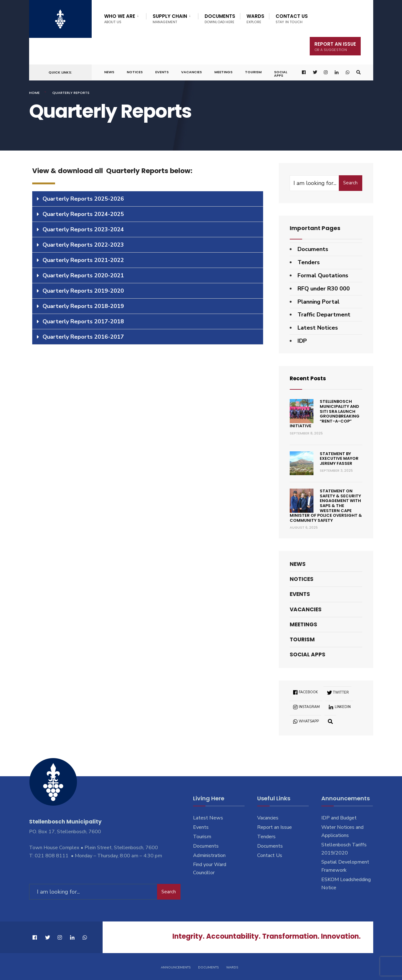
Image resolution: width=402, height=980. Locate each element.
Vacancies (191, 72)
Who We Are (120, 19)
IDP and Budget (339, 818)
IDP (302, 341)
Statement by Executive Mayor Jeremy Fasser (339, 459)
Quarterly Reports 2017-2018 (83, 321)
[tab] (148, 199)
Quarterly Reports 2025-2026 (83, 199)
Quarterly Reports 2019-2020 (83, 291)
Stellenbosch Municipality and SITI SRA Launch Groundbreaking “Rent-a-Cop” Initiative (325, 414)
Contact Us (292, 19)
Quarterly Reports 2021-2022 (83, 260)
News (109, 72)
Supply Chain (170, 19)
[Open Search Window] (358, 72)
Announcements (176, 967)
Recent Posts (309, 378)
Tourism (253, 72)
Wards (255, 19)
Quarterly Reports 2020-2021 (83, 275)
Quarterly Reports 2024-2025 (83, 214)
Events (162, 72)
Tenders (309, 262)
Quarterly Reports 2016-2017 (83, 337)
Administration (209, 855)
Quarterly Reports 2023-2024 (83, 229)
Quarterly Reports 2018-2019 (83, 306)
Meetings (223, 72)
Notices (135, 72)
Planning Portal (318, 302)
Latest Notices (318, 328)
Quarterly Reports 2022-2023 (83, 245)
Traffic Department (324, 315)
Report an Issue (275, 827)
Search (350, 183)
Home (34, 93)
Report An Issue (335, 46)
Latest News (208, 818)
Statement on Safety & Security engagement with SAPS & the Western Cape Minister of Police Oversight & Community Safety (326, 506)
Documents (220, 19)
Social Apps (281, 74)
